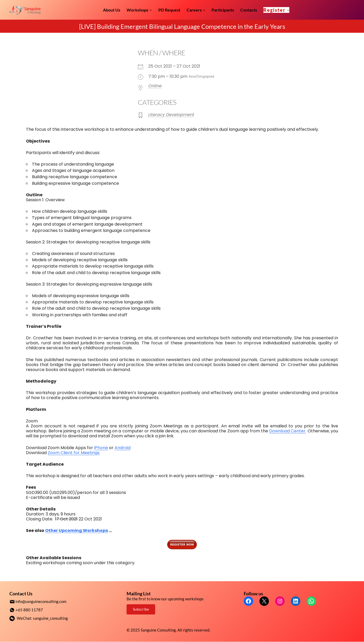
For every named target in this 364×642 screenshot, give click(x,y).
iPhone (101, 448)
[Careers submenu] (204, 10)
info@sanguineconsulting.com (41, 601)
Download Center (287, 431)
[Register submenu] (288, 10)
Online (155, 86)
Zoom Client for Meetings (74, 453)
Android (123, 448)
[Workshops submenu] (151, 10)
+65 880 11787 (29, 610)
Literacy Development (171, 115)
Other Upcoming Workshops (77, 531)
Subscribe (141, 609)
